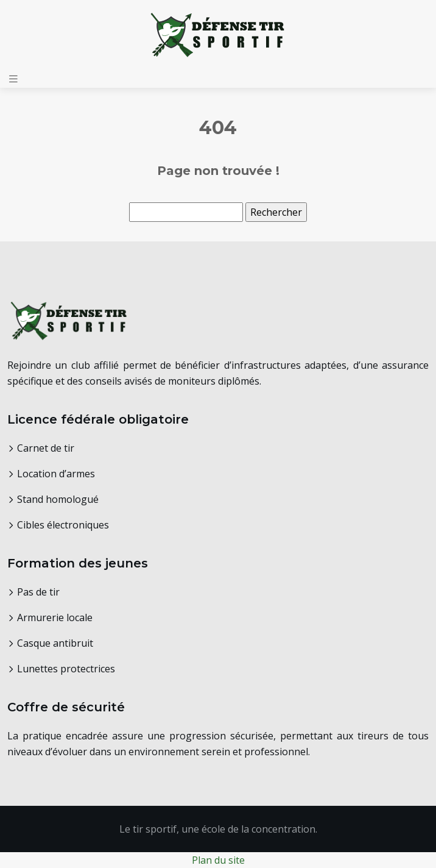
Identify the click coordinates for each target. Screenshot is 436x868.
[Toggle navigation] (13, 79)
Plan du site (218, 860)
